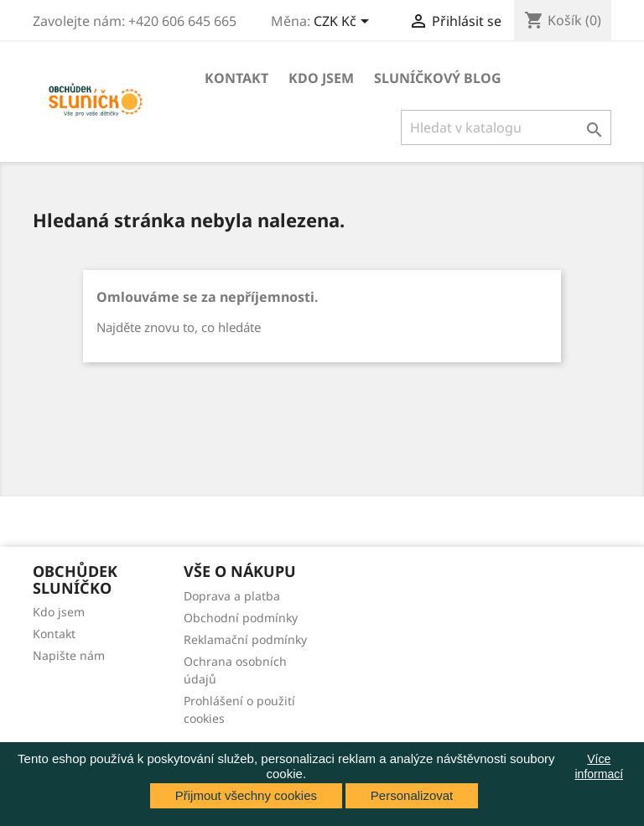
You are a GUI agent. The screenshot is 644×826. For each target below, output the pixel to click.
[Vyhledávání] (506, 127)
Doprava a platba (232, 596)
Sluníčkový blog (438, 78)
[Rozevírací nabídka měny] (344, 23)
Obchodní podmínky (241, 618)
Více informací (600, 766)
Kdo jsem (321, 78)
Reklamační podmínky (245, 639)
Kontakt (236, 78)
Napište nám (69, 655)
